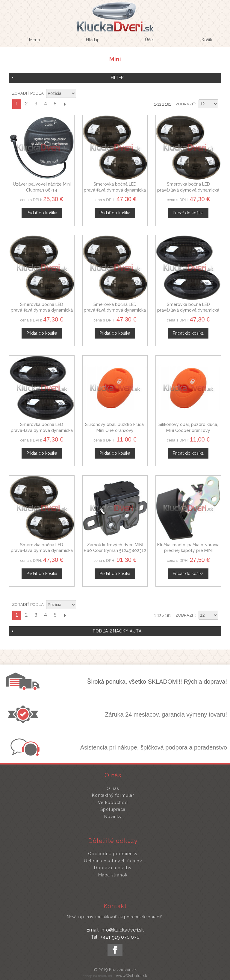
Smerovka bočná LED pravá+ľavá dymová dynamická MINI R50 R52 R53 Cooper (188, 310)
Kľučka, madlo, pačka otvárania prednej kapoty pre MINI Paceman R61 (188, 551)
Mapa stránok (113, 875)
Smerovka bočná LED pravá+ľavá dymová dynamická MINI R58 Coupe (115, 190)
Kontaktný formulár (113, 795)
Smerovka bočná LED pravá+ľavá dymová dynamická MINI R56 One (42, 310)
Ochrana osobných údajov (113, 861)
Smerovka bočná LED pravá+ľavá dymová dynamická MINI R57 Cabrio (188, 190)
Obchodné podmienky (113, 854)
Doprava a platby (113, 868)
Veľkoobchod (113, 802)
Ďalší (65, 104)
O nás (113, 788)
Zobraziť (185, 104)
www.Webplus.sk (131, 976)
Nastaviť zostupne (81, 94)
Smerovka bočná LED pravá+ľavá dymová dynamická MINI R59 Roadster (42, 551)
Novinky (113, 817)
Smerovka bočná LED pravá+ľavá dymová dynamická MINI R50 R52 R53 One (42, 430)
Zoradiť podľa (28, 93)
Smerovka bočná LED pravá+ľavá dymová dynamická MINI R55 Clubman (115, 310)
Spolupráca (113, 809)
